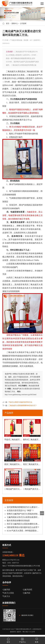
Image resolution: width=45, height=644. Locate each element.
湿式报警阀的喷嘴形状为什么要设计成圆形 (23, 507)
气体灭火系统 (8, 593)
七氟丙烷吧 (27, 590)
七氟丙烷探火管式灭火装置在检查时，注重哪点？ (23, 517)
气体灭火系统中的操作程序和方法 (20, 402)
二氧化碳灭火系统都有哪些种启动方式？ (23, 405)
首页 (8, 23)
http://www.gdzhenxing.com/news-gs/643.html (21, 395)
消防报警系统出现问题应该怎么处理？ (23, 527)
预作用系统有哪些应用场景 (18, 521)
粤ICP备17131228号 (29, 632)
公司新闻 (23, 23)
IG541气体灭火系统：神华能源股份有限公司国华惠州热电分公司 (23, 531)
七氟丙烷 (6, 590)
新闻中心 (15, 23)
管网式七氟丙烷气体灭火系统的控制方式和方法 (23, 514)
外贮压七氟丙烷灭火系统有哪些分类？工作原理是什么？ (23, 524)
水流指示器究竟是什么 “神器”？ (20, 510)
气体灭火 (6, 596)
